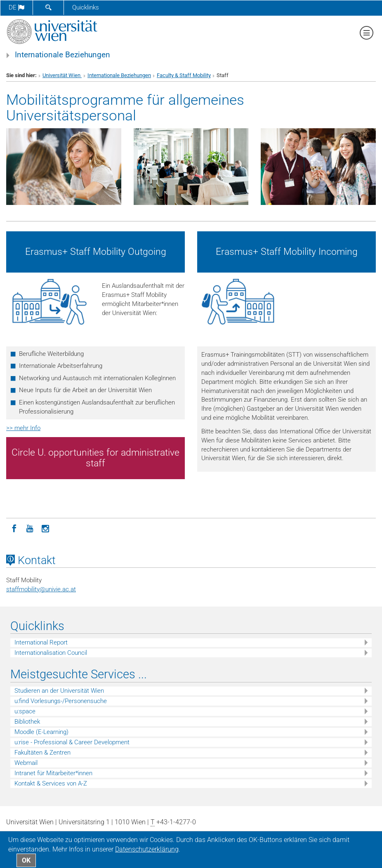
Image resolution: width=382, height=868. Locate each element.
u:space (25, 711)
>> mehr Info (23, 428)
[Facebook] (14, 528)
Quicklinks (86, 7)
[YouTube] (30, 528)
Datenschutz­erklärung (147, 849)
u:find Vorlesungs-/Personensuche (61, 701)
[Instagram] (45, 528)
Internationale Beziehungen (62, 55)
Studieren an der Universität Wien (59, 691)
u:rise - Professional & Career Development (72, 742)
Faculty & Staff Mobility (184, 75)
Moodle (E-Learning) (41, 732)
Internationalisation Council (51, 653)
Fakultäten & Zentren (42, 753)
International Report (41, 642)
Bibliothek (27, 722)
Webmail (26, 763)
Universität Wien (62, 75)
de (17, 7)
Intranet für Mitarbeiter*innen (53, 773)
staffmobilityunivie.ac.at (41, 589)
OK (26, 860)
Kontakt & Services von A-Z (51, 783)
